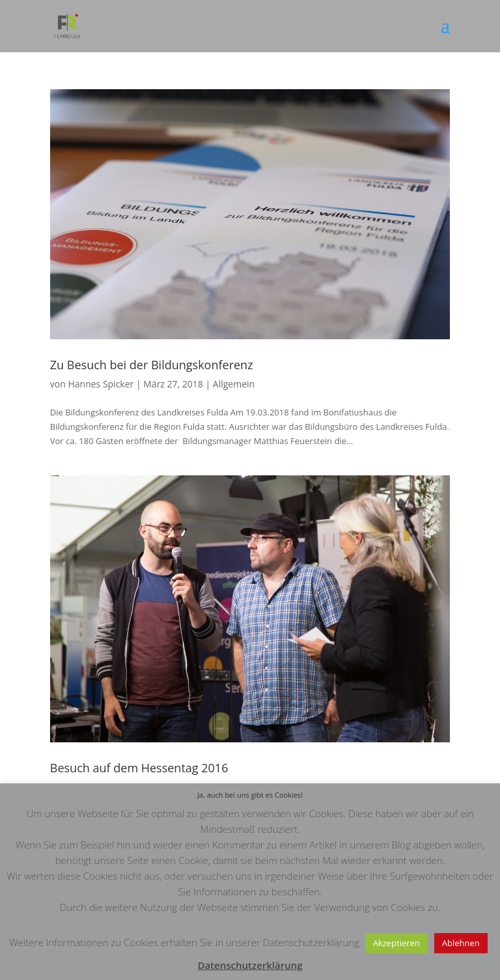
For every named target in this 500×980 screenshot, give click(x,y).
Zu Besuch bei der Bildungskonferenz (152, 365)
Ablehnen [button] (461, 943)
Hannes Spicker (101, 384)
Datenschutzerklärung (250, 965)
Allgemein (234, 384)
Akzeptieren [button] (396, 943)
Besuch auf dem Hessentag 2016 (139, 768)
